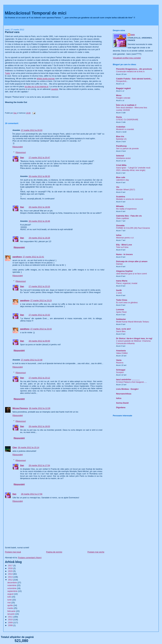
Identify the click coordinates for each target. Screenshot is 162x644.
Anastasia (121, 351)
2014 (11, 574)
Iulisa (119, 235)
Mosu (119, 95)
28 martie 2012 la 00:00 (39, 341)
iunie (10, 600)
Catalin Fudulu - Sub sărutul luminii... (134, 79)
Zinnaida (120, 225)
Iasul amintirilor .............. (128, 379)
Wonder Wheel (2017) (126, 190)
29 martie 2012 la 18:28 (39, 238)
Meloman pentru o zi (125, 238)
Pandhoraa (121, 146)
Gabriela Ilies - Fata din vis (129, 216)
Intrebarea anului (123, 158)
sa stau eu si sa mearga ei (36, 86)
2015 (11, 571)
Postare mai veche (96, 552)
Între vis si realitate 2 (126, 105)
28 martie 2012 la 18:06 (39, 207)
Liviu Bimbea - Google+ (128, 389)
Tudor (8, 73)
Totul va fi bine (122, 247)
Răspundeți (18, 147)
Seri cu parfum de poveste (127, 149)
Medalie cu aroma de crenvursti (130, 199)
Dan (22, 158)
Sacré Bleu (121, 331)
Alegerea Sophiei (124, 271)
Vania (119, 360)
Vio (118, 187)
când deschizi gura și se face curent (132, 274)
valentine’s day (123, 180)
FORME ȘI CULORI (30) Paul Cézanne (133, 228)
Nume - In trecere (124, 254)
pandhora (17, 257)
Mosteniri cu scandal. (125, 129)
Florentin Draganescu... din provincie (134, 69)
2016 (11, 568)
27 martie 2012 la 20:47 (39, 158)
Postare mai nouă (13, 552)
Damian (120, 264)
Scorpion (120, 372)
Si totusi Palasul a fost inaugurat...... (132, 382)
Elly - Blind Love (124, 245)
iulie (9, 597)
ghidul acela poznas (46, 78)
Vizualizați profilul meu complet (127, 58)
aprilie (10, 605)
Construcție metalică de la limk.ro (130, 72)
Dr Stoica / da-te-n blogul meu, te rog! (134, 338)
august (11, 594)
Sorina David (122, 403)
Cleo (15, 447)
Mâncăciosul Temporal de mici (36, 13)
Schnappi (121, 370)
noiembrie (12, 585)
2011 (11, 617)
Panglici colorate (123, 98)
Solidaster (121, 319)
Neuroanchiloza (124, 394)
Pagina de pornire (54, 552)
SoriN (119, 290)
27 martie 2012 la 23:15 (39, 286)
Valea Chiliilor (122, 353)
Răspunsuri (21, 152)
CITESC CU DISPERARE (127, 120)
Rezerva (120, 363)
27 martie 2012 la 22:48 (32, 360)
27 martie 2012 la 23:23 (41, 300)
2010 (11, 620)
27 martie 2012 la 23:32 (39, 315)
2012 (11, 580)
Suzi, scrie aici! (124, 329)
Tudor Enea (122, 300)
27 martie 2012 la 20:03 (32, 130)
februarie (12, 611)
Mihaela (120, 206)
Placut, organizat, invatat (127, 283)
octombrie (12, 588)
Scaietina (121, 197)
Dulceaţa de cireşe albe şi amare (132, 261)
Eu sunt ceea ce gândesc (127, 303)
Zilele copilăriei (123, 218)
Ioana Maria (122, 281)
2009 (11, 623)
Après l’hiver (121, 312)
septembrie (13, 591)
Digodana (121, 407)
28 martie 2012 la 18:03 (39, 426)
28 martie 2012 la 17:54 (39, 465)
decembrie (12, 583)
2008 (11, 625)
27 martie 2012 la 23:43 (41, 329)
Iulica (119, 398)
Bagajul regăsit (123, 88)
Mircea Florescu (20, 408)
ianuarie (11, 614)
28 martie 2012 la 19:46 (39, 221)
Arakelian (121, 127)
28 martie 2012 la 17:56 (32, 494)
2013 (11, 577)
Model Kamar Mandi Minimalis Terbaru (133, 322)
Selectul (120, 156)
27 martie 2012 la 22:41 (33, 257)
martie (10, 608)
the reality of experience (126, 209)
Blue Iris (120, 136)
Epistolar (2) (121, 139)
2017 (11, 566)
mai (9, 603)
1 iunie (119, 293)
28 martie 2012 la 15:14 (29, 447)
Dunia (119, 117)
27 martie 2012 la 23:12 (39, 378)
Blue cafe (121, 177)
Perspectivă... (122, 81)
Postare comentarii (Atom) (30, 558)
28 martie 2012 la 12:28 (40, 408)
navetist (55, 89)
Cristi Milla (121, 165)
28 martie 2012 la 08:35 (39, 176)
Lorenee (120, 310)
